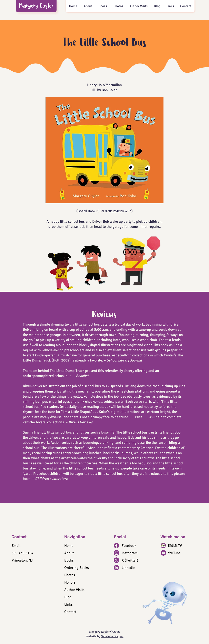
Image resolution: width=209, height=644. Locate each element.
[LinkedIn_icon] (116, 568)
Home (69, 546)
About (69, 553)
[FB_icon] (116, 546)
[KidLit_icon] (163, 546)
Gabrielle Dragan (112, 636)
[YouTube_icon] (163, 553)
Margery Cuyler (36, 7)
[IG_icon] (116, 553)
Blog (68, 597)
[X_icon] (116, 560)
